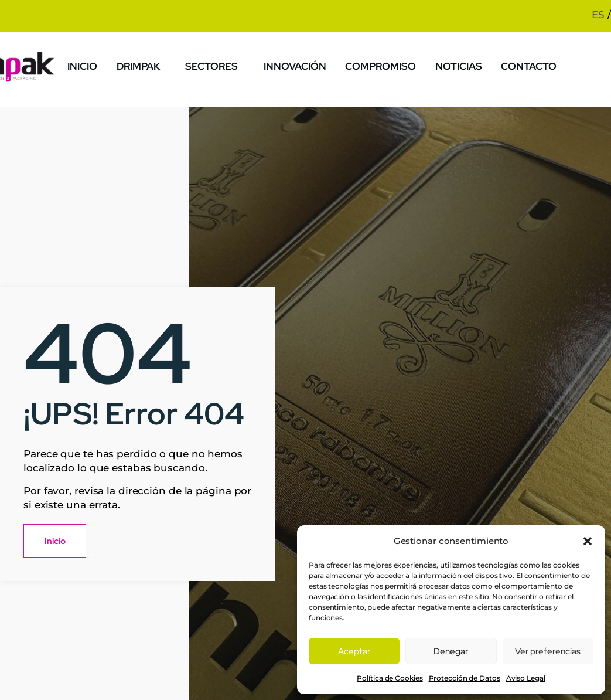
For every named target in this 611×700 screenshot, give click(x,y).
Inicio (88, 66)
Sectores (221, 66)
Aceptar (354, 651)
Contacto (529, 66)
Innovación (299, 66)
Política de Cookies (390, 678)
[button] (588, 541)
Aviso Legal (526, 678)
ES (598, 15)
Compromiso (383, 66)
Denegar (451, 651)
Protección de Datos (465, 678)
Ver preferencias (548, 651)
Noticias (460, 66)
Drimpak (147, 66)
